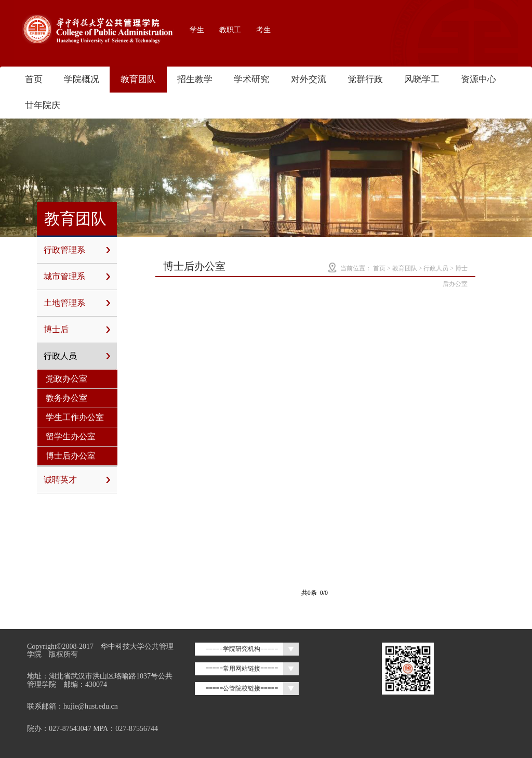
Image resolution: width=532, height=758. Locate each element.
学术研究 (251, 79)
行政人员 (77, 356)
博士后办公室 (71, 456)
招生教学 (195, 79)
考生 (263, 30)
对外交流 (309, 79)
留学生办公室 (71, 436)
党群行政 (365, 79)
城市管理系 (77, 277)
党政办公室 (66, 379)
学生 (197, 30)
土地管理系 (77, 303)
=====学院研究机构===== (242, 649)
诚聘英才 (77, 480)
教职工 (230, 30)
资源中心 (478, 79)
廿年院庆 (43, 105)
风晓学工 (422, 79)
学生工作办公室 (75, 417)
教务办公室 (66, 398)
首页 (34, 79)
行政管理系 (77, 250)
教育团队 (138, 79)
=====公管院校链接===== (242, 688)
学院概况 (82, 79)
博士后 (77, 330)
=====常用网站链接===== (242, 669)
